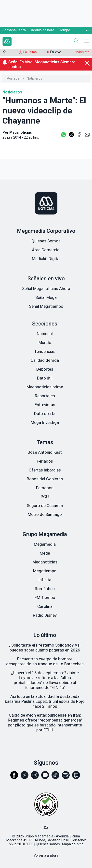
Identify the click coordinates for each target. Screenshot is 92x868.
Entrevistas (45, 405)
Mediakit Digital (46, 259)
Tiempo (64, 30)
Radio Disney (45, 615)
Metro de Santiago (45, 514)
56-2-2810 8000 (21, 844)
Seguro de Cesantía (45, 506)
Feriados (45, 461)
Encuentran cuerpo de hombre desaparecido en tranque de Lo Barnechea (45, 661)
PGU (45, 497)
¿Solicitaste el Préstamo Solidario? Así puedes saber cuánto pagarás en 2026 (45, 648)
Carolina (45, 606)
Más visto (83, 52)
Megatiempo (45, 571)
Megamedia (45, 544)
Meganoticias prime (45, 387)
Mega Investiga (45, 422)
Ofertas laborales (45, 470)
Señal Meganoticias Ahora (46, 289)
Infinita (45, 580)
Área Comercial (46, 250)
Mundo (45, 343)
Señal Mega (46, 297)
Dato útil (45, 378)
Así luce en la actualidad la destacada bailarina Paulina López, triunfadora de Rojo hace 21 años (45, 701)
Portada (13, 78)
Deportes (45, 369)
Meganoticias (45, 562)
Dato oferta (45, 414)
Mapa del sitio (73, 844)
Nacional (45, 334)
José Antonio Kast (45, 452)
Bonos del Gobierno (45, 479)
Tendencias (45, 351)
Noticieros (34, 78)
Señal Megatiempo (46, 306)
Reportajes (45, 396)
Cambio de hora (42, 30)
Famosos (45, 488)
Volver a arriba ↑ (46, 855)
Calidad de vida (45, 360)
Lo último (30, 52)
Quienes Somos (46, 241)
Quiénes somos (48, 844)
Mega (45, 553)
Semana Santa (14, 30)
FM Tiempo (45, 597)
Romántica (45, 589)
